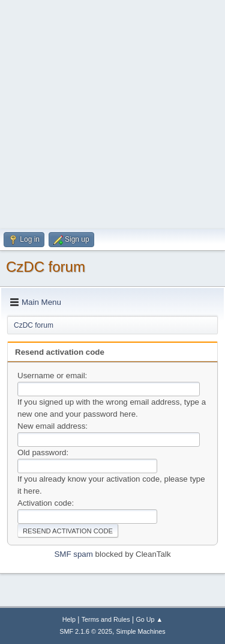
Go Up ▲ (149, 619)
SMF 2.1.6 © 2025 (86, 631)
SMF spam (73, 554)
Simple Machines (141, 631)
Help (69, 619)
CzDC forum (46, 267)
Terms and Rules (106, 619)
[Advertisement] (112, 113)
